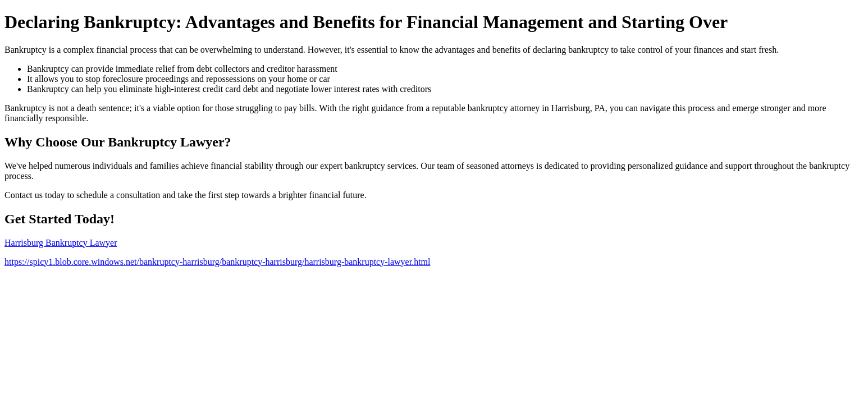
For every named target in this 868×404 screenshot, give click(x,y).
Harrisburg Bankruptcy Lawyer (61, 243)
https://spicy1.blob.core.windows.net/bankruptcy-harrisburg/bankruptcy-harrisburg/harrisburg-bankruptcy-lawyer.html (218, 262)
